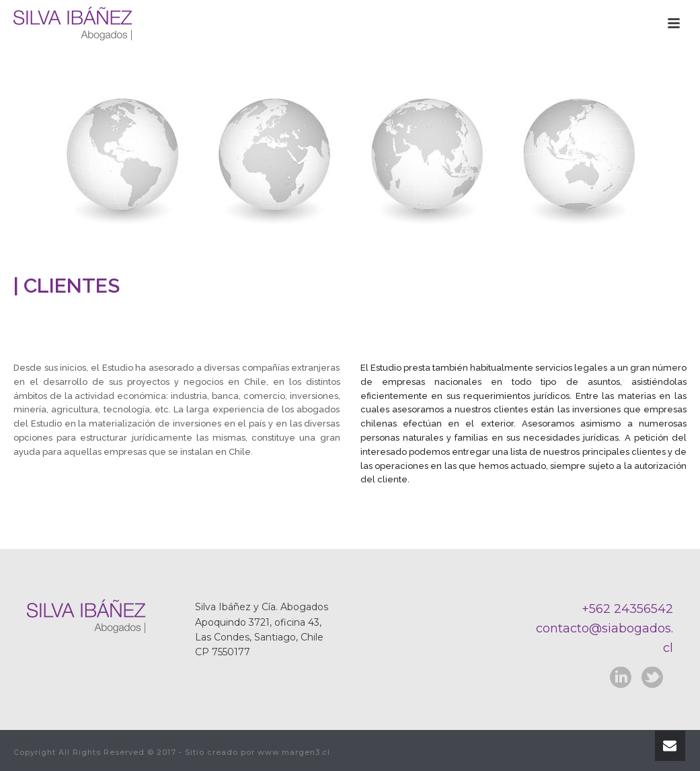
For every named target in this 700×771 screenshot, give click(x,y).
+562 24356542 (627, 609)
